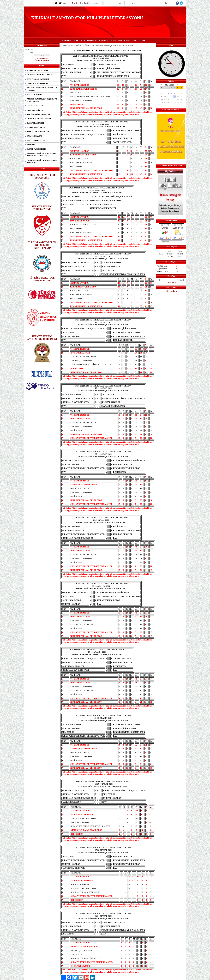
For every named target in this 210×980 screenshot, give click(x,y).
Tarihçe (79, 40)
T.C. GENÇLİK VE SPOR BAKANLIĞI (42, 176)
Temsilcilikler (91, 40)
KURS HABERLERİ (34, 136)
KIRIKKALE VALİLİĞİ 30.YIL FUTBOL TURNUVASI (42, 162)
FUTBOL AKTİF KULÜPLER (38, 70)
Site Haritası (171, 291)
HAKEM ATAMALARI (35, 106)
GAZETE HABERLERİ (36, 123)
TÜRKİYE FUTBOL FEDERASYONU (42, 208)
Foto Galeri (117, 40)
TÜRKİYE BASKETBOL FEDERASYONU (42, 279)
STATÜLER (31, 145)
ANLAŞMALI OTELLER (36, 140)
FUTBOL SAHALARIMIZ (36, 127)
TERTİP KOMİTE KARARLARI (39, 114)
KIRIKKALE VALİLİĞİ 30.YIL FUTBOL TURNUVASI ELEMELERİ (42, 155)
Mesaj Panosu (132, 40)
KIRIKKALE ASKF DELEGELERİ (40, 75)
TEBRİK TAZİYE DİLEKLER (38, 132)
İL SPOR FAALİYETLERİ (37, 149)
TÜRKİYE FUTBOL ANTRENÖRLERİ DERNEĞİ (42, 338)
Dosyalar (105, 40)
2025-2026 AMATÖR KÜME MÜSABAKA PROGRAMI (42, 89)
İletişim (145, 40)
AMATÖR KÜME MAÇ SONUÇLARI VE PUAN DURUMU (42, 100)
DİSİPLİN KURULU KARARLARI (40, 119)
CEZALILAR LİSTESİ (35, 110)
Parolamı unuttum (42, 58)
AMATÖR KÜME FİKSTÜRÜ (38, 83)
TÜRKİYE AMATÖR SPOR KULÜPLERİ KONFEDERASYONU (42, 245)
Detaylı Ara (171, 282)
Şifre (32, 52)
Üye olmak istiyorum (42, 60)
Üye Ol (75, 3)
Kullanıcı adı (29, 49)
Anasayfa (68, 40)
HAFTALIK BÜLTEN (35, 95)
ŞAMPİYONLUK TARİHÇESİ (38, 79)
